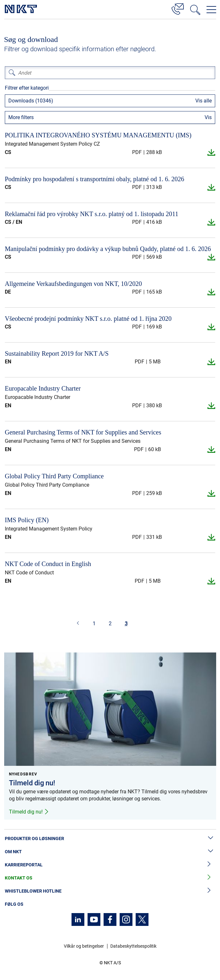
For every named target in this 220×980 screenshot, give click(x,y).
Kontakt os (110, 878)
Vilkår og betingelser (84, 946)
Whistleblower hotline (110, 891)
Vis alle (203, 101)
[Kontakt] (178, 8)
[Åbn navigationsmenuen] (211, 10)
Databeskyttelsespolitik (133, 946)
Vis (208, 117)
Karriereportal (110, 865)
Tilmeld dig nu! (29, 812)
